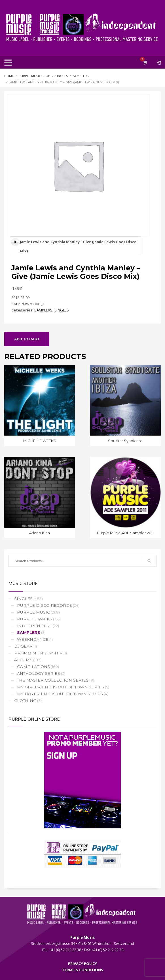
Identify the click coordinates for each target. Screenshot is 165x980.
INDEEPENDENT (34, 626)
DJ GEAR (23, 646)
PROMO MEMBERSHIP (38, 653)
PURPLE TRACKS (35, 619)
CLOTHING (25, 701)
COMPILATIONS (33, 667)
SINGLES (62, 310)
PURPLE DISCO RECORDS (45, 605)
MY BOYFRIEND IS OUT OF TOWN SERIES (60, 694)
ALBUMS (23, 660)
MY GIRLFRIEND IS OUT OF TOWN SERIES (61, 687)
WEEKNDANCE (33, 639)
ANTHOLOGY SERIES (39, 673)
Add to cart (27, 339)
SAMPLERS (43, 310)
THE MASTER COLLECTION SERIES (53, 680)
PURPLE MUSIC (33, 612)
